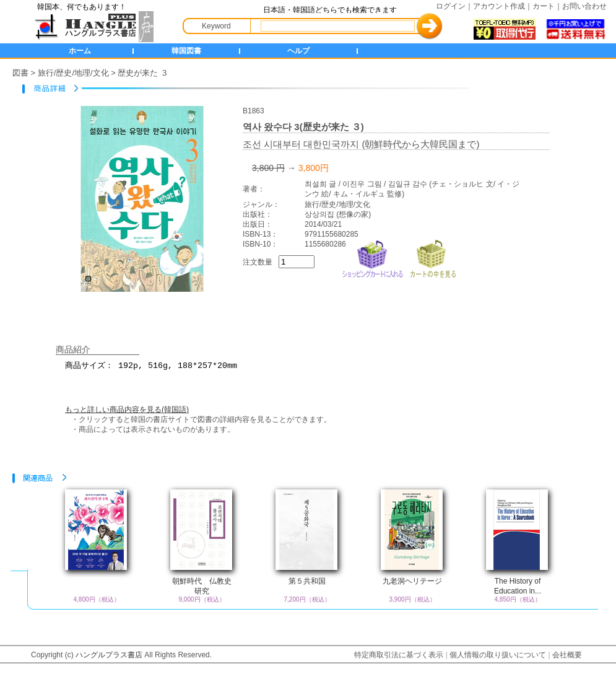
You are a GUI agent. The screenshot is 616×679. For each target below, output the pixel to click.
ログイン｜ (454, 6)
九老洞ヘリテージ (412, 581)
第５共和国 (307, 581)
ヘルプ (298, 51)
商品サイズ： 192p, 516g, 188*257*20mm (316, 371)
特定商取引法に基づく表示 (399, 655)
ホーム (80, 51)
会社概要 (567, 655)
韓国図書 (186, 51)
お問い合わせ (584, 6)
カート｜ (547, 6)
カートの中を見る (433, 257)
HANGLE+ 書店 (92, 27)
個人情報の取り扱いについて (498, 655)
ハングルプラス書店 (109, 655)
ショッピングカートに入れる (373, 257)
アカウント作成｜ (503, 6)
